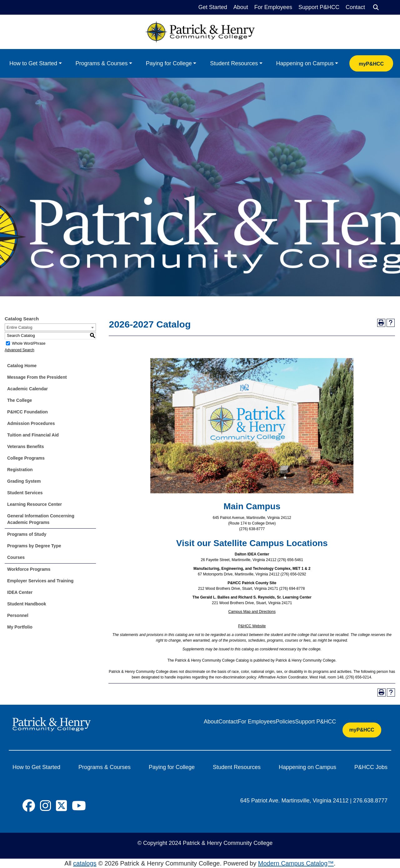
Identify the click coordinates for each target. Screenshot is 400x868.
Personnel (18, 615)
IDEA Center (20, 592)
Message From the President (37, 377)
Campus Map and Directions (252, 612)
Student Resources (234, 63)
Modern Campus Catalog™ (296, 863)
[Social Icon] (29, 806)
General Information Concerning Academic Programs (41, 519)
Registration (20, 470)
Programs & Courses (101, 63)
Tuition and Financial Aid (33, 435)
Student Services (25, 493)
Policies (285, 722)
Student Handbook (27, 604)
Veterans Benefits (26, 446)
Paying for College (169, 63)
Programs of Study (27, 534)
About (241, 7)
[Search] (376, 7)
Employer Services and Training (40, 581)
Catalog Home (22, 366)
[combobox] (50, 327)
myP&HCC (371, 64)
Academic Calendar (27, 389)
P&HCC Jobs (371, 767)
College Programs (26, 458)
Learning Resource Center (35, 504)
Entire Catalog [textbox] (19, 327)
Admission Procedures (31, 423)
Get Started (213, 7)
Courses (16, 557)
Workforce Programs (29, 569)
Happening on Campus (305, 63)
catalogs (85, 863)
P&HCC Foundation (27, 412)
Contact (355, 7)
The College (20, 400)
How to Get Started (33, 63)
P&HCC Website (252, 626)
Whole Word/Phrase (29, 343)
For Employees (273, 7)
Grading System (24, 481)
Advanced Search (20, 350)
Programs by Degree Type (34, 546)
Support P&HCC (319, 7)
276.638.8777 (370, 801)
